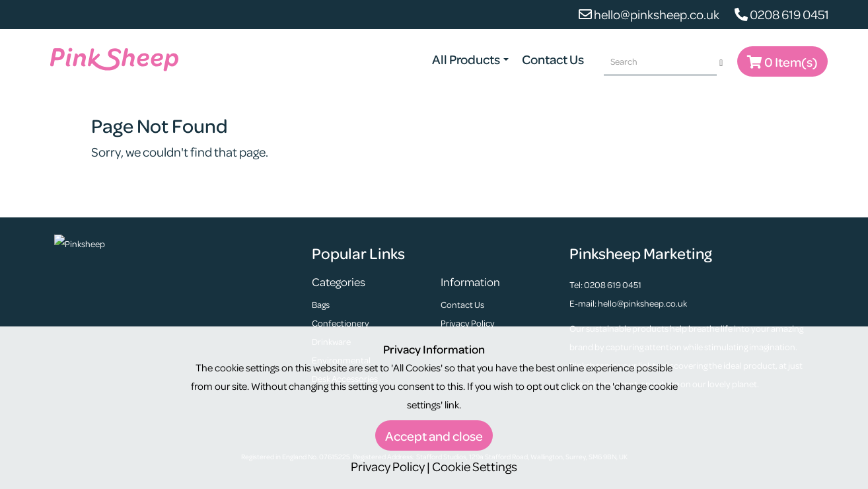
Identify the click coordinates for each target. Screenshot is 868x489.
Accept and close (434, 436)
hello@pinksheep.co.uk (649, 14)
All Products (470, 59)
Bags (321, 304)
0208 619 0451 (782, 14)
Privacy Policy (468, 323)
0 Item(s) (782, 62)
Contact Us (553, 59)
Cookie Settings (475, 466)
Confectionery (341, 323)
